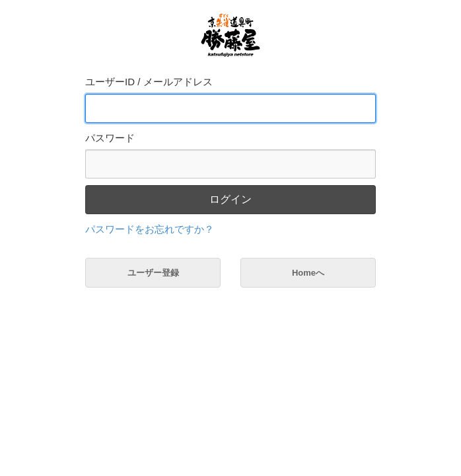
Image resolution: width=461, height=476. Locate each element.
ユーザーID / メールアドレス (149, 82)
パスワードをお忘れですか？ (150, 229)
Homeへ (308, 273)
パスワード (110, 138)
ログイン (230, 199)
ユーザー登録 (153, 273)
